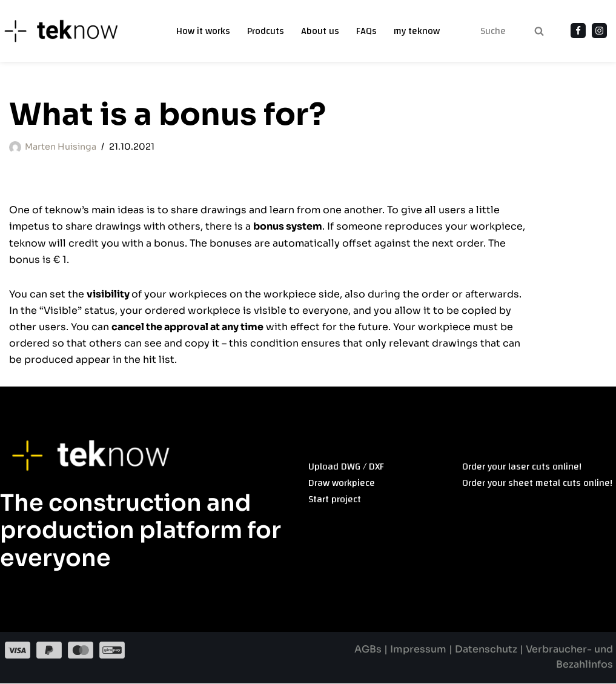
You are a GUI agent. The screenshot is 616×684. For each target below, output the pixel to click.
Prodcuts (266, 31)
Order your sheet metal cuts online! (537, 483)
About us (320, 31)
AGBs (369, 650)
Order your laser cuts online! (522, 467)
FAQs (366, 31)
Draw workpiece (342, 483)
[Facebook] (578, 31)
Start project (335, 500)
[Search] (493, 31)
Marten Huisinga (61, 147)
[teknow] (68, 31)
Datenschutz (485, 650)
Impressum (419, 650)
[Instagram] (599, 31)
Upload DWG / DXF (346, 467)
